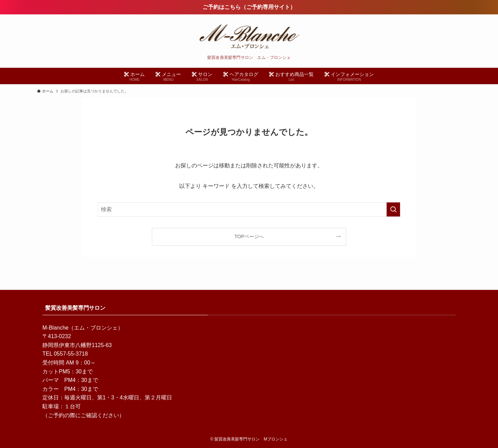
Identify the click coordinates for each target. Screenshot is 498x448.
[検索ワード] (249, 209)
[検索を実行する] (393, 209)
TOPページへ (249, 236)
